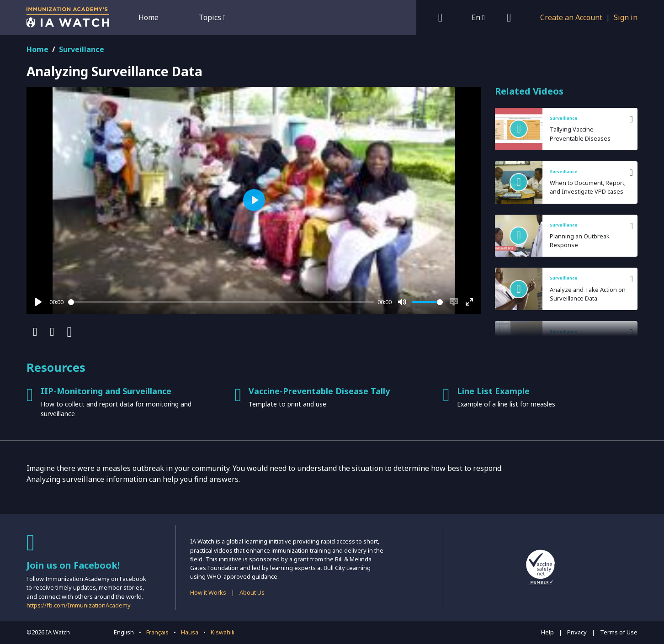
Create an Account (571, 17)
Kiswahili (223, 632)
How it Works (208, 592)
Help (547, 632)
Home (149, 17)
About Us (252, 592)
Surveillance (82, 49)
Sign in (626, 17)
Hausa (190, 632)
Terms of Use (619, 632)
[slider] (221, 302)
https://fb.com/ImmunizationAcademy (79, 605)
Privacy (577, 632)
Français (157, 632)
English (124, 632)
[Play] (38, 302)
